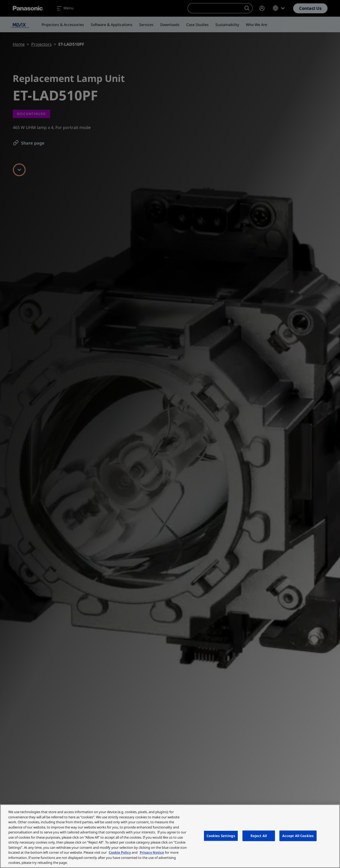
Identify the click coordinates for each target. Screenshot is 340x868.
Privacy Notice (152, 852)
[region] (170, 836)
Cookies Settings (221, 835)
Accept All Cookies (298, 835)
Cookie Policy (120, 852)
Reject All (259, 835)
